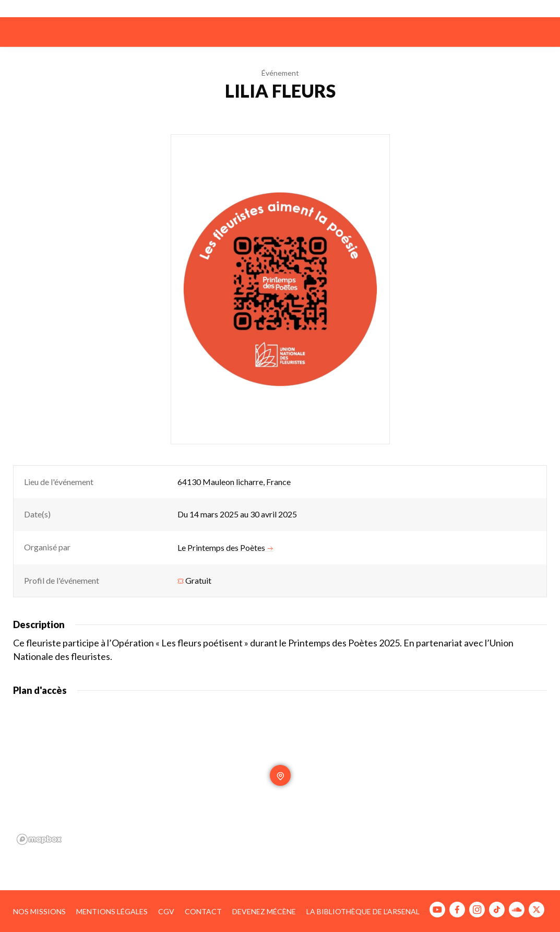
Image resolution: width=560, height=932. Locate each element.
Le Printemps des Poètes (225, 548)
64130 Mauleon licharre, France (234, 482)
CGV (166, 911)
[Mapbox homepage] (39, 839)
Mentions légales (112, 911)
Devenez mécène (264, 911)
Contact (203, 911)
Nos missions (39, 911)
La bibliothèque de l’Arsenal (363, 911)
